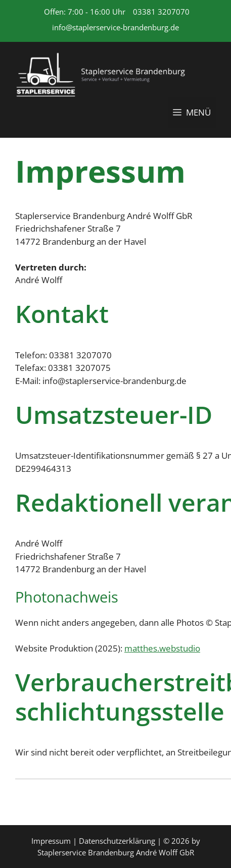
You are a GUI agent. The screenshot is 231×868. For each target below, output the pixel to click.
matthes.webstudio (162, 648)
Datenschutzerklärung (117, 841)
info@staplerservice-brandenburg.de (115, 27)
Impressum (51, 841)
